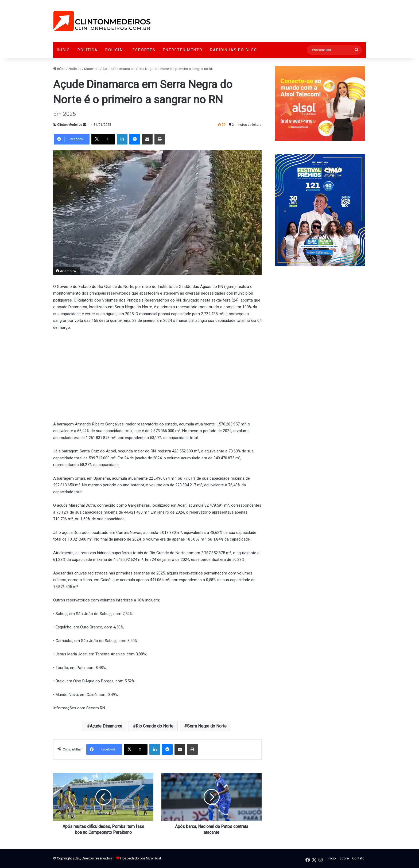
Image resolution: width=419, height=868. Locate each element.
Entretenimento (183, 50)
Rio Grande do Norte (155, 726)
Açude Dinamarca (106, 726)
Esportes (144, 50)
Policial (115, 50)
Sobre (344, 858)
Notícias (75, 69)
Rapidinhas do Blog (234, 50)
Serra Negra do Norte (207, 726)
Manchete (92, 69)
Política (88, 50)
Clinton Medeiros (70, 125)
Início (63, 50)
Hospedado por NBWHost (141, 858)
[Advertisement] (157, 375)
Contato (358, 858)
